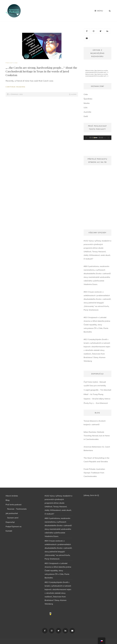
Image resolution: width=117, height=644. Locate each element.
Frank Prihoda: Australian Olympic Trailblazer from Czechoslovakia (94, 473)
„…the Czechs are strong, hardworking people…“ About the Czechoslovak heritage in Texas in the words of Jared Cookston (41, 71)
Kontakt (9, 531)
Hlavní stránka (12, 496)
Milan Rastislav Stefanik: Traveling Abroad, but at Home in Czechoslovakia (97, 436)
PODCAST (9, 63)
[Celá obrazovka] (109, 138)
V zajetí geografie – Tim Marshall (97, 390)
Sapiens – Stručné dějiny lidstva (97, 399)
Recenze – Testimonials (17, 509)
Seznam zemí (13, 518)
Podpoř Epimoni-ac (14, 526)
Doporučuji (10, 522)
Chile (86, 94)
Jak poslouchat (12, 513)
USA (16, 63)
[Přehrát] (86, 138)
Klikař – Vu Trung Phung (93, 394)
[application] (97, 71)
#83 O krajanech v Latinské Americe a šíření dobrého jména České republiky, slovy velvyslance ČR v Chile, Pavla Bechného (97, 325)
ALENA (74, 94)
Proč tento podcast (14, 505)
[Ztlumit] (105, 138)
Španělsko (88, 99)
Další (86, 116)
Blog (8, 500)
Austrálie (87, 112)
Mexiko (87, 103)
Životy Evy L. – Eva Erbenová (96, 403)
